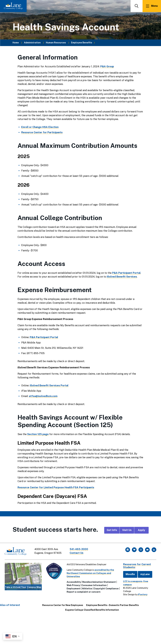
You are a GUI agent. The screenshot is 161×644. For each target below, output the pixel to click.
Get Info (112, 530)
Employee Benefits (82, 43)
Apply (141, 530)
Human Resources (56, 43)
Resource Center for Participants (42, 132)
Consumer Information (94, 585)
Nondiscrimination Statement (99, 582)
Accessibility (74, 582)
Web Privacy (73, 585)
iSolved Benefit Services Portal (49, 386)
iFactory (143, 595)
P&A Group (107, 66)
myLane (145, 574)
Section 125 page (38, 434)
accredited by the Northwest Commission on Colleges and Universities (90, 573)
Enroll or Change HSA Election (40, 127)
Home (16, 43)
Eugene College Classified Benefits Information (92, 610)
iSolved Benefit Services (122, 277)
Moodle (130, 574)
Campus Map (34, 587)
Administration (32, 43)
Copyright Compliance (106, 589)
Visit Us (127, 530)
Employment (74, 589)
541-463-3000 (79, 549)
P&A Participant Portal (126, 273)
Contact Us (77, 553)
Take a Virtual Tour (16, 587)
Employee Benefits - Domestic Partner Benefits (112, 605)
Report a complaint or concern (84, 592)
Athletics (87, 589)
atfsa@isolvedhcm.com (43, 396)
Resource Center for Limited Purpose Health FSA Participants (56, 487)
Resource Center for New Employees (63, 605)
